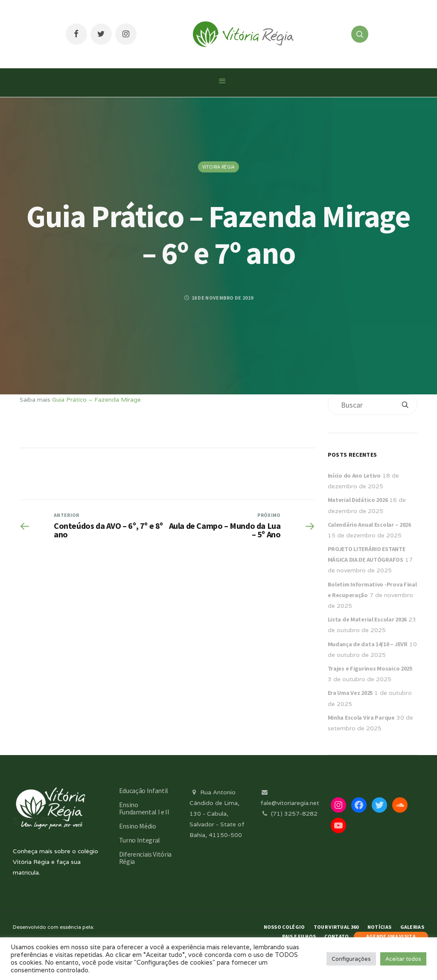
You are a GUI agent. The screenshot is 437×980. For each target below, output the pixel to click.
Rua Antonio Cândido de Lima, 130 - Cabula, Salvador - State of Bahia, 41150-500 (217, 814)
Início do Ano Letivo (354, 475)
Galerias (412, 927)
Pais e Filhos (299, 936)
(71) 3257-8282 (289, 814)
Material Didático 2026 (358, 500)
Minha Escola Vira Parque (361, 717)
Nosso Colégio (284, 927)
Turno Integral (140, 840)
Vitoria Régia (219, 167)
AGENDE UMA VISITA (391, 936)
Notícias (379, 927)
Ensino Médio (138, 826)
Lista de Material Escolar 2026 (367, 619)
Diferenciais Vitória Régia (146, 858)
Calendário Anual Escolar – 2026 (369, 525)
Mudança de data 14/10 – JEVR (368, 644)
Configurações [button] (351, 959)
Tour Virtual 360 (336, 927)
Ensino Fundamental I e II (144, 808)
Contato (336, 936)
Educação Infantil (144, 790)
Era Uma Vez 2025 (350, 693)
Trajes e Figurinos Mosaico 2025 (370, 668)
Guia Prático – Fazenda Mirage (96, 400)
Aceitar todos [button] (403, 959)
